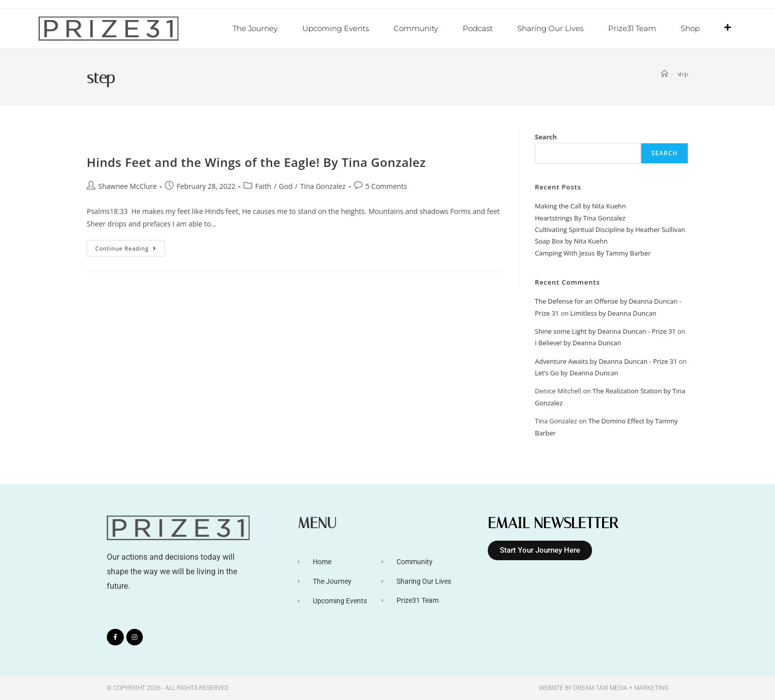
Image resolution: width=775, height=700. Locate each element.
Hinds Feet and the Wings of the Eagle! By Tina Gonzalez (256, 162)
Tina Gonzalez (323, 186)
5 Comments (386, 186)
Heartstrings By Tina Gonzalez (580, 217)
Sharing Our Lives (550, 28)
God (285, 186)
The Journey (255, 28)
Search (546, 136)
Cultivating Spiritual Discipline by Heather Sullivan (610, 229)
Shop (690, 28)
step (683, 73)
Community (416, 28)
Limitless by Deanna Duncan (614, 313)
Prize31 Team (632, 28)
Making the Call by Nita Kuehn (580, 205)
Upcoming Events (336, 28)
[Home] (664, 73)
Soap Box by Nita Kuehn (571, 241)
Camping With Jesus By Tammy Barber (593, 253)
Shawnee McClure (128, 186)
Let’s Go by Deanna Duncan (576, 372)
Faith (263, 186)
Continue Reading (130, 246)
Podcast (478, 28)
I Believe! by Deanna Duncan (578, 342)
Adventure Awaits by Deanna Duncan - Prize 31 (606, 361)
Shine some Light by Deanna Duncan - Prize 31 (605, 331)
